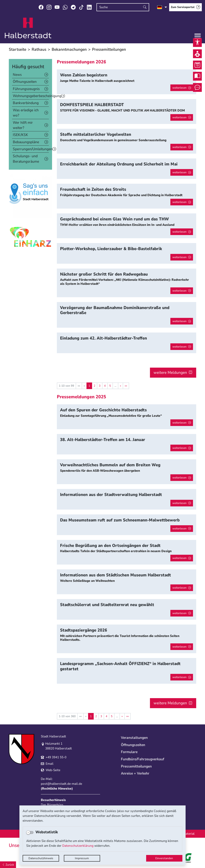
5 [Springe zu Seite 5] (110, 386)
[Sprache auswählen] (162, 7)
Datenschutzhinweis (41, 858)
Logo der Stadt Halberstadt (28, 28)
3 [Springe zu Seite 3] (100, 386)
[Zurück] (8, 865)
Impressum (82, 858)
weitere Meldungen (170, 373)
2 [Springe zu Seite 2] (94, 386)
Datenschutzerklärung (78, 846)
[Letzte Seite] (126, 386)
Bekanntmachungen (69, 49)
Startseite (18, 49)
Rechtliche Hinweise (57, 789)
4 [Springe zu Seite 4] (105, 386)
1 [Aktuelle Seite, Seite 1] (89, 386)
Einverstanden (164, 858)
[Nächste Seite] (121, 386)
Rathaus (39, 49)
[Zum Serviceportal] (185, 7)
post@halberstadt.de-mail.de (61, 784)
